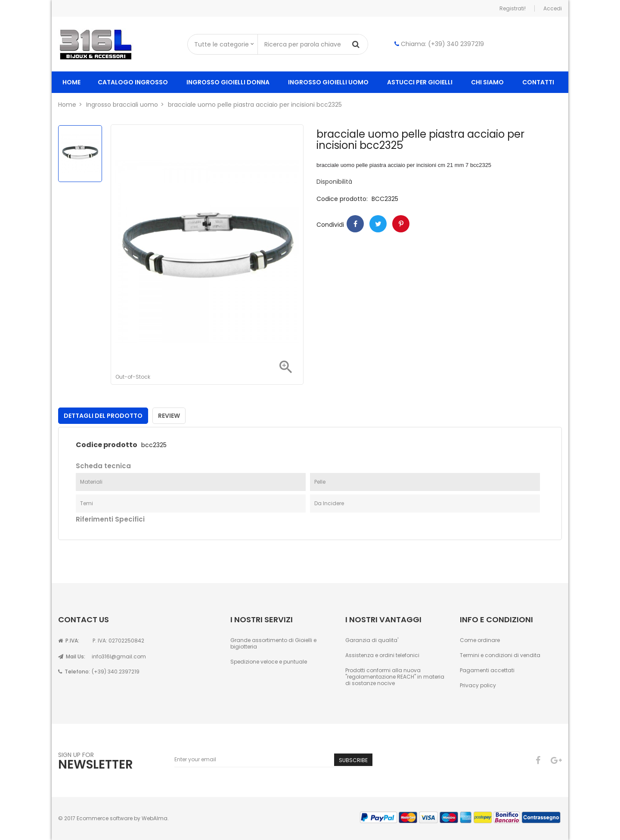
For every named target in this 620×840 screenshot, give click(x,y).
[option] (80, 154)
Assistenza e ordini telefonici (382, 655)
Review (169, 416)
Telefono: (74, 672)
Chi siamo (487, 82)
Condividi (355, 224)
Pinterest (401, 224)
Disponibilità (334, 182)
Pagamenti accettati (487, 670)
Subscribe (353, 760)
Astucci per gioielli (420, 82)
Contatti (538, 82)
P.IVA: (69, 641)
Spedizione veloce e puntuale (269, 662)
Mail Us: (72, 656)
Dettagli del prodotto (103, 416)
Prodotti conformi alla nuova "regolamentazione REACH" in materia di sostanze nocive (395, 677)
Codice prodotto (107, 445)
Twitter (378, 224)
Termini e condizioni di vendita (500, 655)
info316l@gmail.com (119, 656)
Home (71, 82)
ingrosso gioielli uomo (328, 82)
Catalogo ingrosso (133, 82)
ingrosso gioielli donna (228, 82)
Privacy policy (478, 685)
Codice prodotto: (342, 199)
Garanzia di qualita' (372, 640)
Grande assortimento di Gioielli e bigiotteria (273, 643)
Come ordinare (480, 640)
